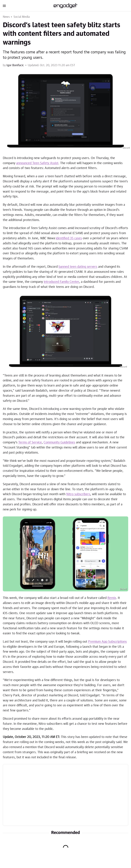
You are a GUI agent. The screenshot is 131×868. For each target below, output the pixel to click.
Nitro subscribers (78, 494)
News (6, 17)
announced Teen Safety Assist (37, 163)
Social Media (22, 17)
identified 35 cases (69, 238)
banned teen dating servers (78, 267)
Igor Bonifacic (15, 65)
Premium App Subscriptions (107, 642)
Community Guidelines (59, 443)
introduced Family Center (61, 282)
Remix (112, 598)
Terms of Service (30, 443)
